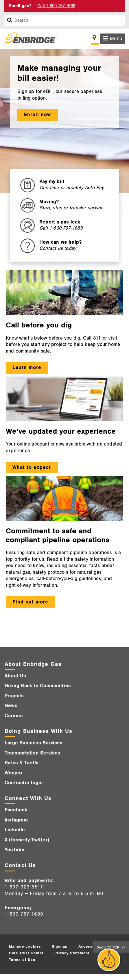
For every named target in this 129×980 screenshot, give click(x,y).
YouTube (14, 850)
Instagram (16, 820)
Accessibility (91, 947)
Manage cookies (25, 947)
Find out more (30, 602)
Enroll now (37, 115)
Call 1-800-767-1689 (56, 6)
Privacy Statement (72, 953)
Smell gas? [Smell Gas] (20, 6)
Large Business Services (34, 743)
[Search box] (10, 21)
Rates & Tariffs (22, 763)
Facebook (16, 810)
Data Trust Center (26, 953)
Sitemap (60, 947)
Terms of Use (22, 960)
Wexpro (13, 773)
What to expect (32, 467)
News (11, 706)
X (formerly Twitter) (27, 840)
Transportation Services (33, 753)
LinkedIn (15, 830)
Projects (14, 696)
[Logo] (29, 39)
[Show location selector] (95, 39)
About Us (15, 676)
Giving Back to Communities (38, 686)
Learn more (27, 368)
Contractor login (24, 783)
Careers (14, 716)
